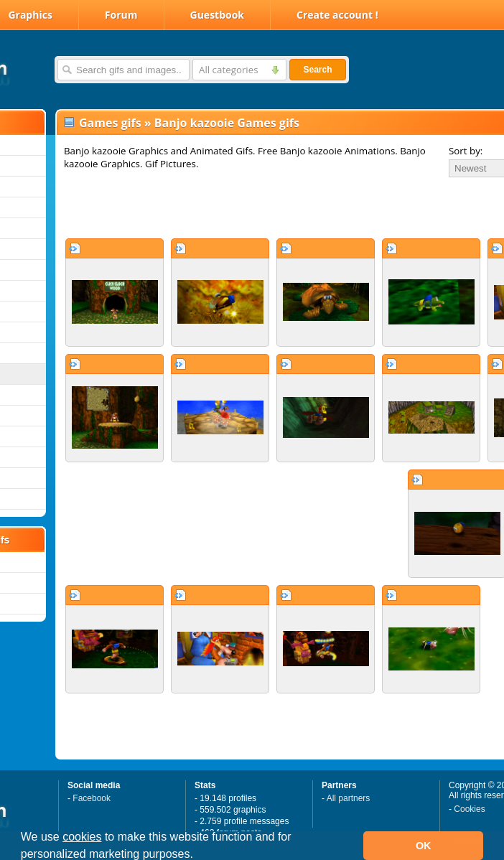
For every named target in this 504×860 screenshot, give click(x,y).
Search (317, 70)
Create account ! (337, 15)
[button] (198, 856)
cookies (82, 837)
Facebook (92, 798)
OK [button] (424, 846)
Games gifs (110, 123)
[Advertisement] (234, 207)
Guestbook (218, 15)
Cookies (469, 809)
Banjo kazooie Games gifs (227, 123)
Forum (121, 15)
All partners (349, 798)
